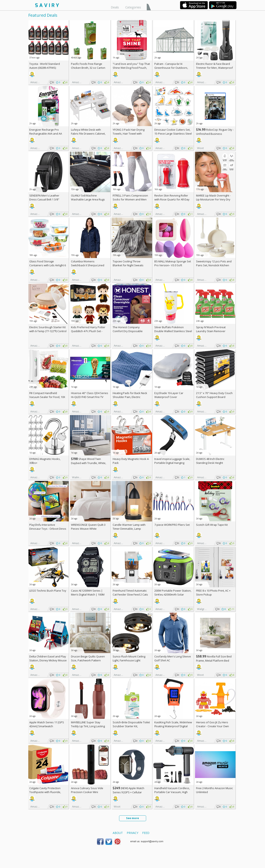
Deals (115, 7)
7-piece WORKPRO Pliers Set (172, 525)
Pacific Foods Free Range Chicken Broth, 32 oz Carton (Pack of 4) (88, 68)
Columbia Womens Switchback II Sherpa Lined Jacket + (88, 265)
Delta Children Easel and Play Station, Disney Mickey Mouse (48, 658)
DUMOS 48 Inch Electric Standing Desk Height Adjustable (210, 463)
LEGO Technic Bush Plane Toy (48, 591)
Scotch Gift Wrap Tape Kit (212, 525)
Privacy (132, 833)
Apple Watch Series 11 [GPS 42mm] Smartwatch (47, 724)
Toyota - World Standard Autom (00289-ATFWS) (45, 66)
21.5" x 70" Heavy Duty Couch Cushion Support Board (214, 395)
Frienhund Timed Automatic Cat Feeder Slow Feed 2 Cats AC (130, 594)
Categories (133, 7)
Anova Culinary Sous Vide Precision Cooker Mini (87, 790)
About (118, 833)
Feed (146, 833)
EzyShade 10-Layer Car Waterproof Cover (169, 395)
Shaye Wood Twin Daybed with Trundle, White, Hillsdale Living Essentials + (90, 463)
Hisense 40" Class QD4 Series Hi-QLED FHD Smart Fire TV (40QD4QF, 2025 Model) (90, 397)
